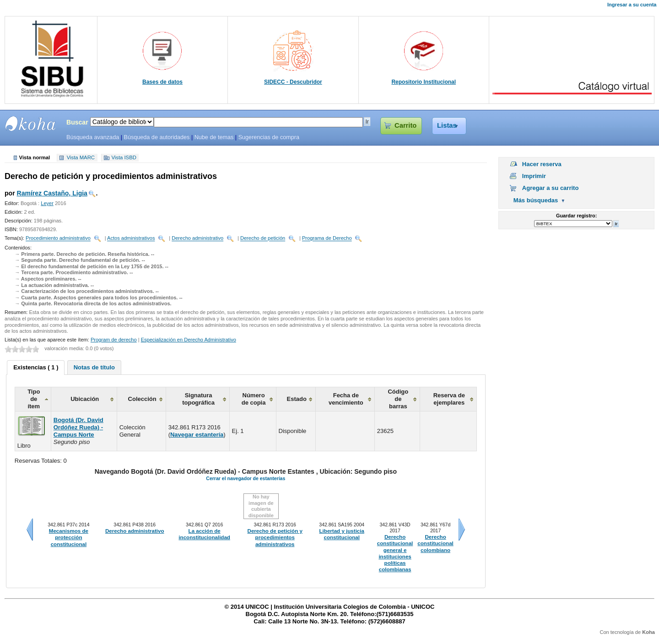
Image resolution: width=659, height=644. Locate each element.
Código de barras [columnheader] (398, 399)
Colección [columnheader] (142, 399)
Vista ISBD (124, 158)
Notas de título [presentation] (94, 367)
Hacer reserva (542, 164)
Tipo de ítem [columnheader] (34, 399)
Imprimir (534, 176)
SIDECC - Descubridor (293, 82)
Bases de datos (162, 82)
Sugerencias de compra (269, 137)
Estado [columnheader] (297, 399)
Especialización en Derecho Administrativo (189, 340)
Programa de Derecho (327, 238)
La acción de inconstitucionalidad (204, 534)
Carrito (405, 125)
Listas (447, 125)
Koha (648, 632)
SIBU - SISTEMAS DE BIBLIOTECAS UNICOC (31, 124)
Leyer (47, 203)
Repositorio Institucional (424, 82)
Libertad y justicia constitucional (342, 534)
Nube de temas (214, 137)
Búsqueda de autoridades (157, 137)
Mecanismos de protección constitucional (69, 538)
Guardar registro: (576, 216)
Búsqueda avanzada (93, 137)
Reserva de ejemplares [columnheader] (449, 399)
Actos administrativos (131, 238)
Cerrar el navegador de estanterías (246, 478)
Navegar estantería (197, 435)
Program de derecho (114, 340)
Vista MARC (81, 158)
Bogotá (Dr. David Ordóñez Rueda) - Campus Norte (78, 427)
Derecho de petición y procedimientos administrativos (275, 538)
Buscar (77, 122)
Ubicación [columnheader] (85, 399)
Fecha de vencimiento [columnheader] (346, 399)
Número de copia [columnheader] (254, 399)
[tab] (36, 368)
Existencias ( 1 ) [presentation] (36, 367)
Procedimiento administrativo (58, 238)
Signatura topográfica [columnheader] (198, 399)
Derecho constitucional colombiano (435, 544)
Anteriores (30, 530)
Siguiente (462, 530)
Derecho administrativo (197, 238)
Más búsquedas (536, 200)
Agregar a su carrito (551, 188)
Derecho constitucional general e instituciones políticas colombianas (395, 553)
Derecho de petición (263, 238)
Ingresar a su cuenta (632, 5)
